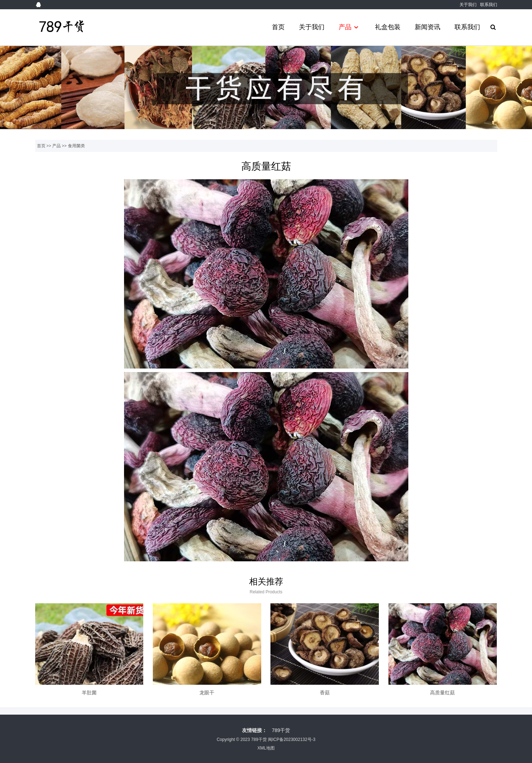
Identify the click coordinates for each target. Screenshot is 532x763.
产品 (350, 27)
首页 (278, 27)
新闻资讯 (428, 27)
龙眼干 (207, 693)
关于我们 (468, 5)
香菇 (325, 693)
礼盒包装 (388, 27)
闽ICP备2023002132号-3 (292, 740)
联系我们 (489, 5)
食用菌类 (76, 146)
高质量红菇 (442, 693)
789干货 (281, 730)
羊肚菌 (89, 693)
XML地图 (266, 748)
